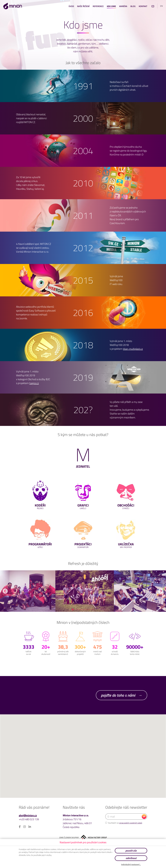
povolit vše (131, 851)
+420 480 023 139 (29, 819)
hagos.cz (34, 383)
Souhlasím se (124, 823)
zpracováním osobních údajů (131, 823)
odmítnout (131, 858)
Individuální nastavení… (131, 865)
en (161, 6)
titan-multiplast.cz (133, 349)
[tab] (73, 609)
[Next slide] (161, 591)
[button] (83, 762)
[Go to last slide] (5, 591)
